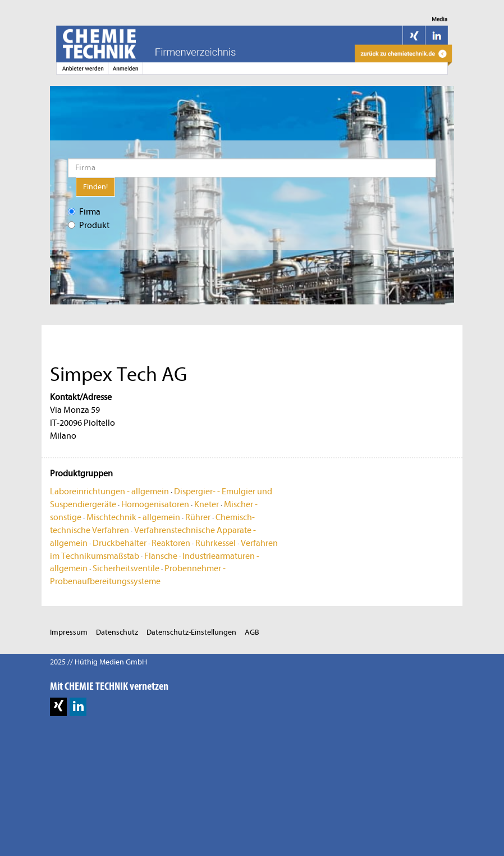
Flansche (161, 556)
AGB (252, 632)
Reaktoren (171, 543)
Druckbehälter (120, 543)
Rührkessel (216, 543)
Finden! (95, 187)
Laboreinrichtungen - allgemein (109, 491)
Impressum (69, 632)
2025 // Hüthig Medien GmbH (98, 662)
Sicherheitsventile (126, 568)
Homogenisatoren (155, 504)
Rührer (198, 517)
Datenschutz (117, 632)
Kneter (207, 504)
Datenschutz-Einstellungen (191, 632)
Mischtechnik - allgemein (133, 517)
